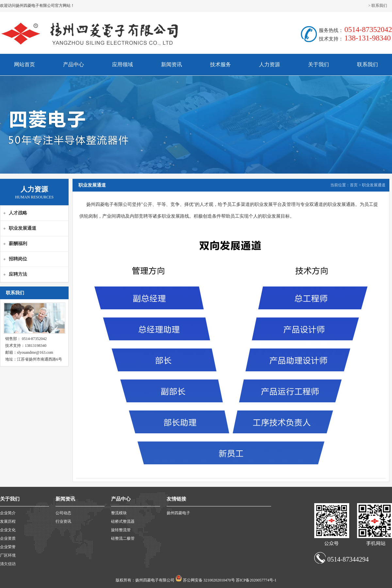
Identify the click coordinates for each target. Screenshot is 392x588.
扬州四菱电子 (178, 513)
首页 (354, 185)
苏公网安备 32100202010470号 (209, 580)
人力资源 (269, 64)
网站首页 (24, 64)
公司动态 (63, 513)
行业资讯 (63, 521)
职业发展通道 (23, 228)
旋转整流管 (121, 530)
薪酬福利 (18, 244)
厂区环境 (8, 555)
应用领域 (122, 64)
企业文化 (8, 530)
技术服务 (220, 64)
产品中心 (73, 64)
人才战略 (18, 213)
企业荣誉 (8, 547)
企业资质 (8, 538)
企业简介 (8, 513)
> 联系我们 (378, 6)
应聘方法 (18, 274)
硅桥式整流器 (123, 521)
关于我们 (318, 64)
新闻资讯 (171, 64)
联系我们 (367, 64)
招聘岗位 (18, 259)
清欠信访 (8, 564)
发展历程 (8, 521)
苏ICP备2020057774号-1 (256, 580)
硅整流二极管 (123, 538)
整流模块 (119, 513)
